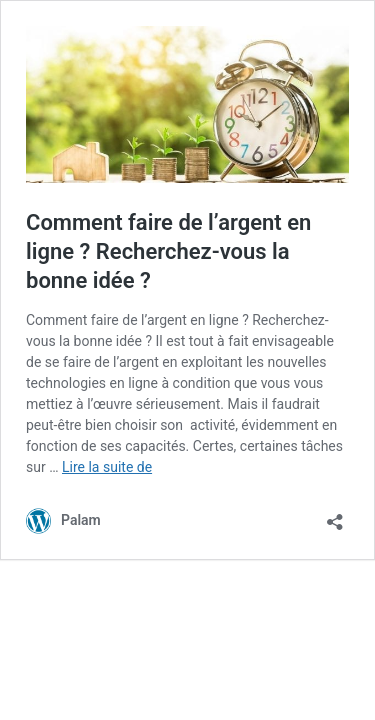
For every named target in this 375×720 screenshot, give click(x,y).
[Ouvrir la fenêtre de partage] (335, 515)
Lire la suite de (107, 467)
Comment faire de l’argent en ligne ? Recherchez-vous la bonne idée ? (168, 251)
